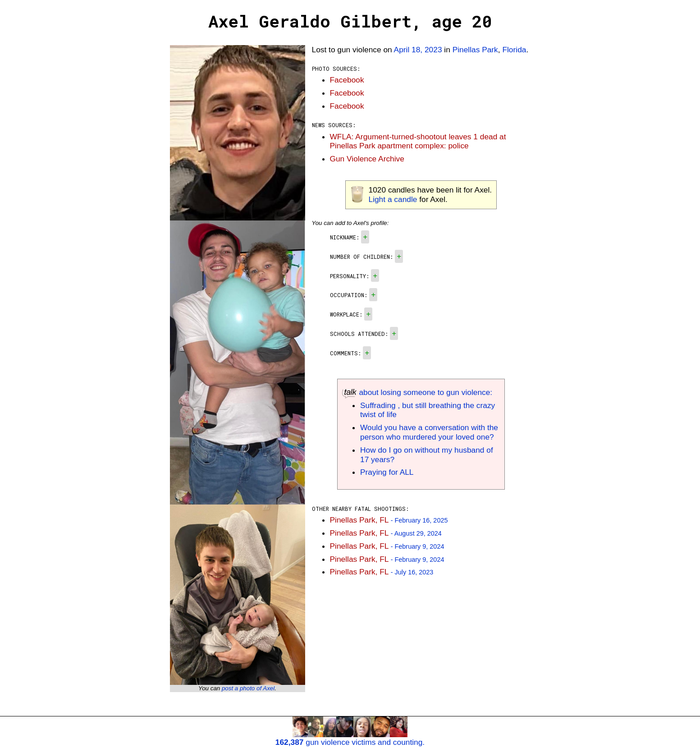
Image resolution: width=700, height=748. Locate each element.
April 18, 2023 (418, 50)
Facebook (347, 80)
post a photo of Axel (248, 688)
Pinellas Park (475, 50)
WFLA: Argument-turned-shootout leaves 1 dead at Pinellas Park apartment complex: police (418, 141)
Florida (514, 50)
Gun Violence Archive (367, 159)
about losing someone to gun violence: (417, 392)
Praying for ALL (387, 472)
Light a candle (393, 199)
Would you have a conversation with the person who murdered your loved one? (429, 432)
